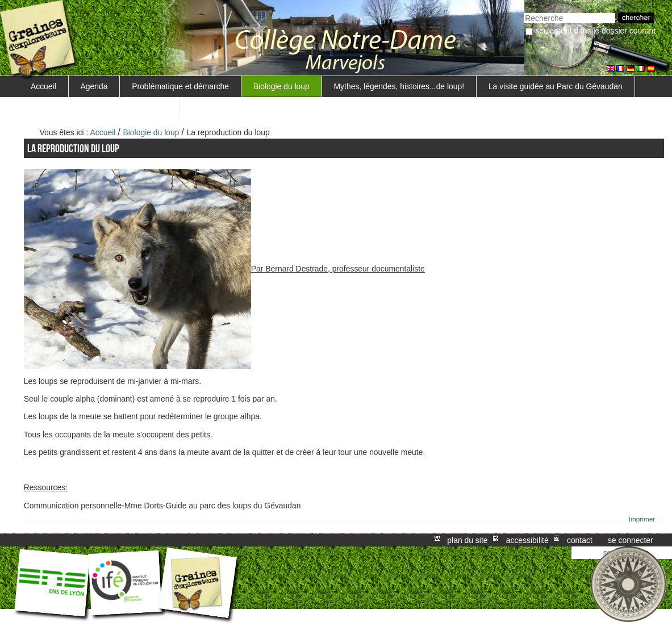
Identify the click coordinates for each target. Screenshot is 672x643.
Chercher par (523, 12)
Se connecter (631, 540)
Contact (580, 540)
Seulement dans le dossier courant (595, 31)
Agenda (94, 86)
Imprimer (642, 519)
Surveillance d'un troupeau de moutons (99, 107)
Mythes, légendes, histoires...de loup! (399, 86)
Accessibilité (527, 540)
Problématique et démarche (180, 86)
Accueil (43, 86)
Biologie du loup (281, 86)
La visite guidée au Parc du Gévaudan (556, 86)
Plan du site (467, 540)
